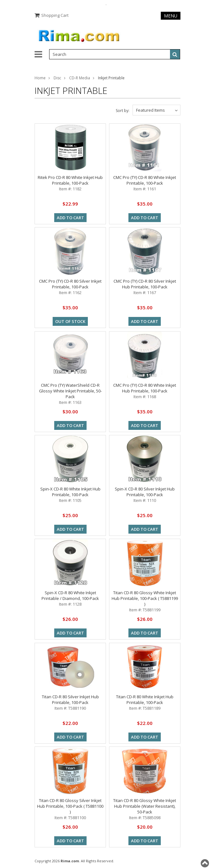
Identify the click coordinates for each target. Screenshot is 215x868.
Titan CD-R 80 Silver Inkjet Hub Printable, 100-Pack (70, 700)
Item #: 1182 (70, 189)
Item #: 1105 (70, 500)
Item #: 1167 (145, 293)
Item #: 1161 (145, 189)
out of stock (70, 321)
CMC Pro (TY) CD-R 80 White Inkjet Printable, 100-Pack (145, 180)
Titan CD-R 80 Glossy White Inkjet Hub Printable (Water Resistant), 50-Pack (145, 806)
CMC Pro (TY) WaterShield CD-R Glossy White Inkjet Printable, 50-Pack (70, 391)
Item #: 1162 (70, 293)
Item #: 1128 (70, 604)
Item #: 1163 (70, 402)
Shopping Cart (55, 15)
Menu (171, 16)
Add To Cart (70, 218)
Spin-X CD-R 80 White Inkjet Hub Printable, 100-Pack (70, 492)
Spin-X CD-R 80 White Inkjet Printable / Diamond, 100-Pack (70, 595)
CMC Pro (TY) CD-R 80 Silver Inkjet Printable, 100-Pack (70, 284)
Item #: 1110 (145, 500)
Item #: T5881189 (145, 708)
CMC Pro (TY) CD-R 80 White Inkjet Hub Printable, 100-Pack (145, 388)
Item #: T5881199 (145, 610)
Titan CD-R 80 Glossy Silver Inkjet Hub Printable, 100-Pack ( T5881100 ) (70, 806)
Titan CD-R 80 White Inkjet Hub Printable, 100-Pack (145, 700)
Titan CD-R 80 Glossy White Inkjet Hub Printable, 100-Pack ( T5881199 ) (145, 598)
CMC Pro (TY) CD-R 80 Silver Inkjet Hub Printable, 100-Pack (145, 284)
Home (40, 78)
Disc (57, 78)
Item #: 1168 (145, 397)
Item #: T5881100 (70, 818)
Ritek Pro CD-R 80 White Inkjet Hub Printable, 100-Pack (70, 180)
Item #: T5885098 (145, 818)
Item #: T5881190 (70, 708)
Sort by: (123, 111)
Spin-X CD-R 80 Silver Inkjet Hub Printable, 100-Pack (145, 492)
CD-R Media (80, 78)
